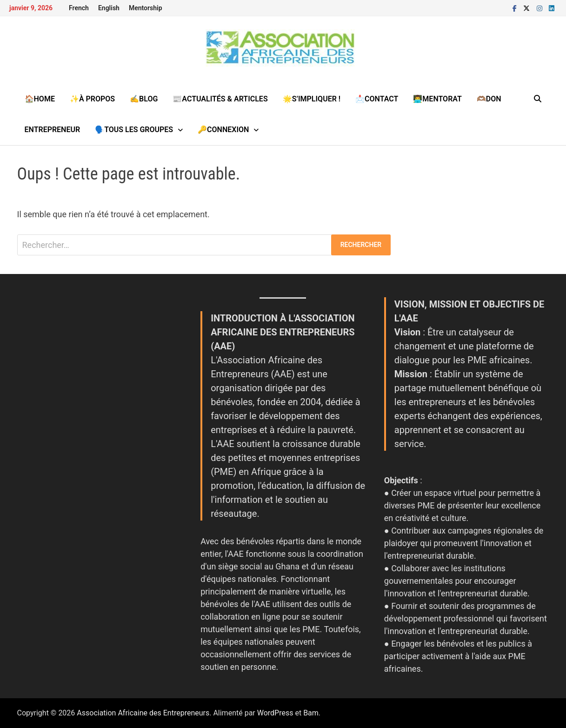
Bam (311, 713)
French (79, 8)
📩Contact (377, 99)
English (109, 8)
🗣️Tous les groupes (134, 130)
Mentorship (146, 8)
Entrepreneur (53, 130)
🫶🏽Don (489, 99)
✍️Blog (144, 99)
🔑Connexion (223, 130)
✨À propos (92, 99)
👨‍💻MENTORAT (437, 99)
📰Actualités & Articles (220, 99)
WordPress (275, 713)
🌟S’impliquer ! (312, 99)
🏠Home (40, 99)
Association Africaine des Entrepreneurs (143, 713)
